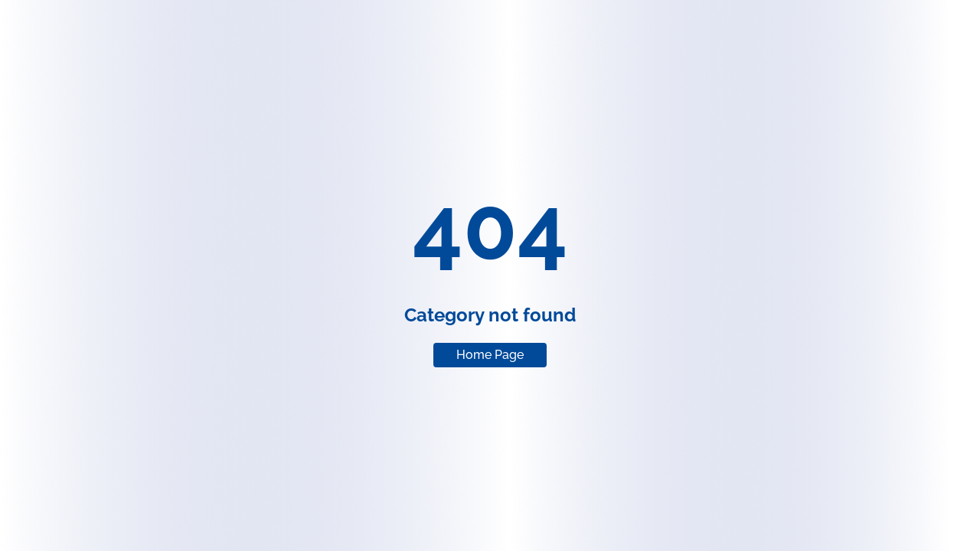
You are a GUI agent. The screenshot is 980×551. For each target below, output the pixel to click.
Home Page (490, 355)
